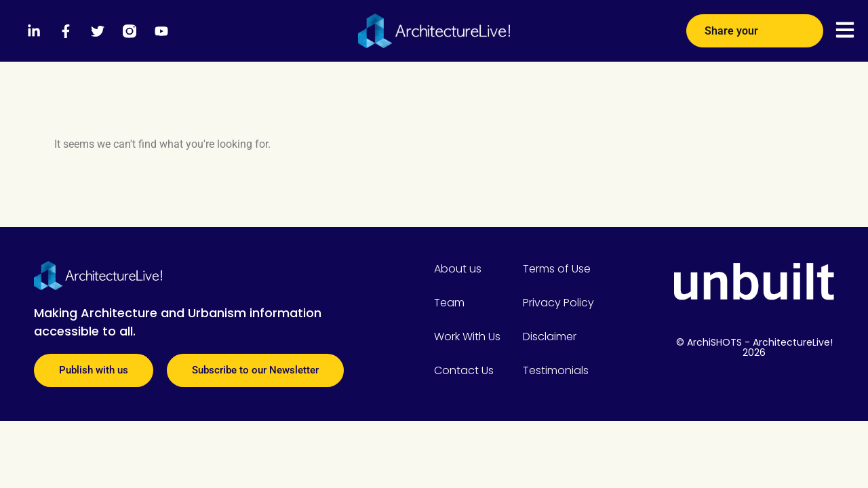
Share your (755, 26)
